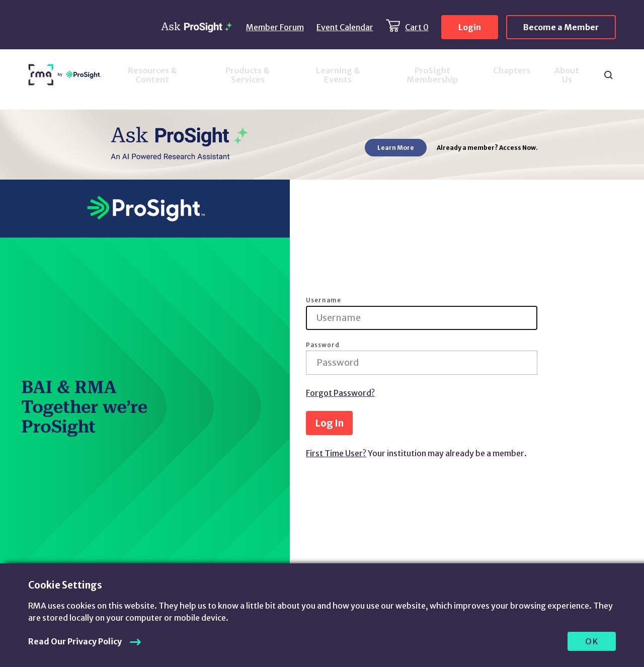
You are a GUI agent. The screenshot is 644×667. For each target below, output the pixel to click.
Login (470, 27)
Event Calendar (345, 27)
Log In (329, 423)
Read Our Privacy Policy (75, 641)
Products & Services (248, 75)
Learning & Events (338, 75)
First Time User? (336, 453)
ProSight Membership (432, 75)
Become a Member (561, 27)
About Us (567, 75)
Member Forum (275, 27)
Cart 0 (417, 27)
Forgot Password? (340, 393)
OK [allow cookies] (592, 641)
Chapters (512, 70)
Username (324, 300)
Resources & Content (152, 75)
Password (323, 345)
